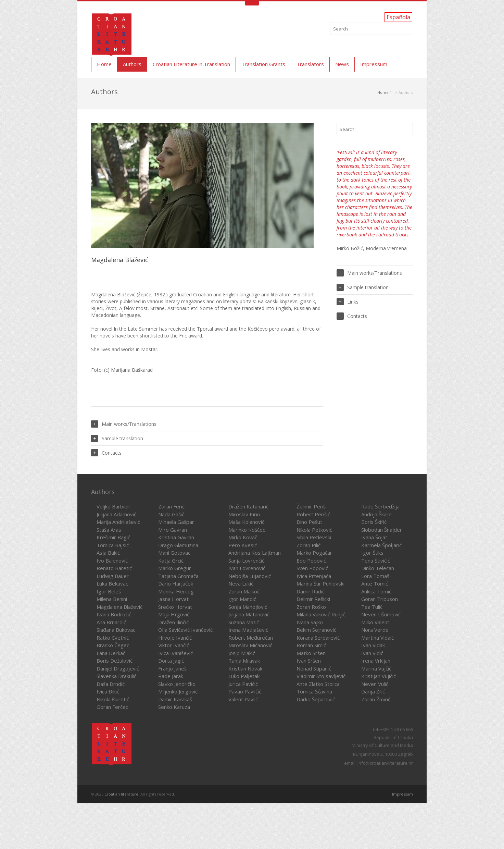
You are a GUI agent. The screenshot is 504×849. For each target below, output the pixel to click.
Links (348, 302)
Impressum (374, 64)
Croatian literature (121, 794)
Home (104, 64)
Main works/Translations (124, 424)
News (342, 64)
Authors (132, 64)
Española (398, 17)
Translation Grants (263, 64)
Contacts (106, 453)
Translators (310, 64)
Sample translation (117, 438)
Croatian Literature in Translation (191, 64)
